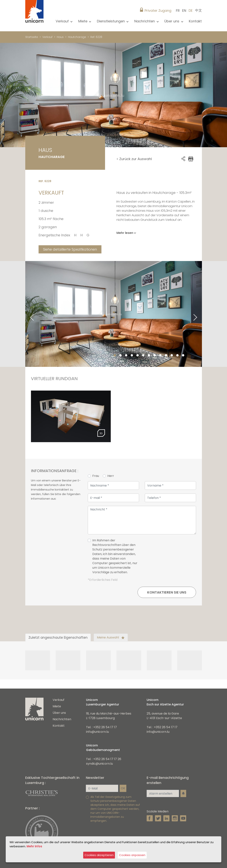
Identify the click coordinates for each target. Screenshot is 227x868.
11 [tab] (172, 355)
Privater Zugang (158, 11)
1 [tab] (115, 355)
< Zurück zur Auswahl (134, 159)
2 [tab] (120, 355)
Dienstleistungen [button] (111, 21)
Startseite (32, 37)
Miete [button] (83, 21)
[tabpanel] (114, 314)
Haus (60, 37)
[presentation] (167, 558)
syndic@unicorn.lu (99, 764)
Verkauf (47, 37)
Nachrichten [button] (145, 21)
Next (200, 314)
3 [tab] (126, 355)
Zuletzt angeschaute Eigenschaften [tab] (58, 638)
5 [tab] (138, 355)
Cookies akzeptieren (99, 855)
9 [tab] (160, 355)
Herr (111, 476)
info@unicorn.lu (97, 732)
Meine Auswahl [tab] (111, 637)
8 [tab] (155, 355)
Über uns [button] (172, 21)
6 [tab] (143, 355)
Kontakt (195, 21)
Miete (57, 706)
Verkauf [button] (63, 21)
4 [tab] (132, 355)
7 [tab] (149, 355)
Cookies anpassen (132, 855)
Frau (96, 476)
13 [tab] (183, 355)
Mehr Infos (34, 846)
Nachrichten (62, 719)
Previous (27, 314)
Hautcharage (77, 37)
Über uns (59, 713)
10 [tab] (166, 355)
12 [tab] (177, 355)
